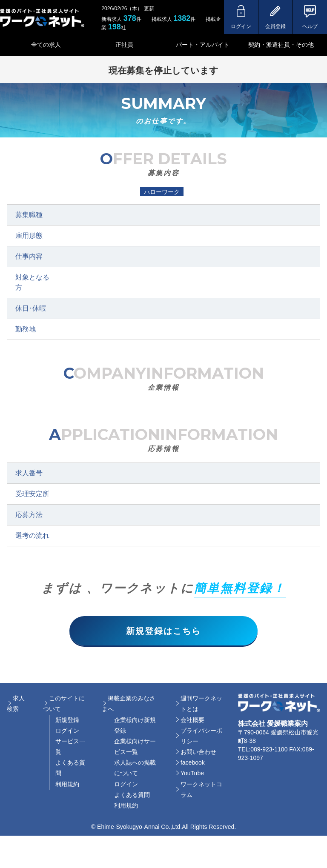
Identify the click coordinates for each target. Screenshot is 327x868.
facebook (193, 763)
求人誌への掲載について (135, 769)
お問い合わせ (198, 752)
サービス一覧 (70, 747)
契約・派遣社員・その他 (281, 45)
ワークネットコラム (201, 790)
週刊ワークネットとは (201, 704)
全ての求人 (46, 45)
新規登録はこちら (163, 631)
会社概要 (192, 720)
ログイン (67, 731)
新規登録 (67, 720)
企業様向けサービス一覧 (135, 747)
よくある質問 (70, 769)
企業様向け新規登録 (135, 726)
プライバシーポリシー (201, 736)
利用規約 (67, 785)
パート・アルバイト (203, 45)
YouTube (192, 774)
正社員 (124, 45)
